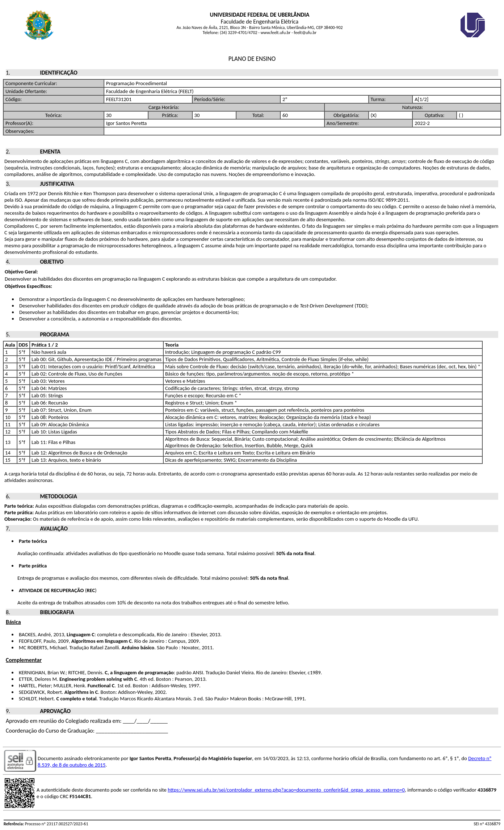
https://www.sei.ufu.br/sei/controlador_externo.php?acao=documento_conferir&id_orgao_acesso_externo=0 (286, 790)
